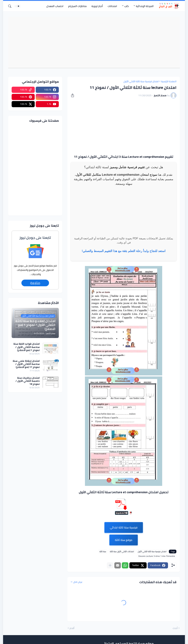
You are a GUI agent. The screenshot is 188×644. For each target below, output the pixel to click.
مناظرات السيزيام (77, 6)
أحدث (175, 628)
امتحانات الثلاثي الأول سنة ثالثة (122, 552)
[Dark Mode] (17, 6)
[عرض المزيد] (110, 565)
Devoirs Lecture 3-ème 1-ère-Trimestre (157, 556)
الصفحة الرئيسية (169, 81)
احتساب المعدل (55, 6)
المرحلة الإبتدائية (145, 6)
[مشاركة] (74, 95)
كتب (126, 6)
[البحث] (11, 6)
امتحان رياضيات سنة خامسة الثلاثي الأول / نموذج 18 (28, 381)
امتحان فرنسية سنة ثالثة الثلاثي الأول (141, 81)
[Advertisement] (92, 42)
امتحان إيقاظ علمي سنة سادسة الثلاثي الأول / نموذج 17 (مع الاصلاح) (26, 364)
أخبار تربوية (97, 6)
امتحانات (112, 6)
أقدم (72, 628)
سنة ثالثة (103, 552)
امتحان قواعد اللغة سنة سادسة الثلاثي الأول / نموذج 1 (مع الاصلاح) (26, 347)
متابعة (35, 283)
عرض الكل (78, 582)
